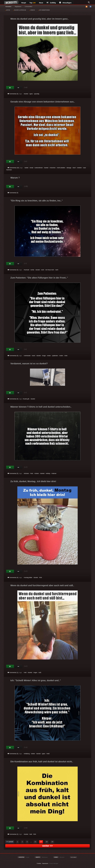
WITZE (8, 10)
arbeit (27, 168)
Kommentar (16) (13, 168)
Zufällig (51, 3)
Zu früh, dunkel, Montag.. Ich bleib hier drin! (33, 481)
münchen (53, 168)
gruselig (37, 94)
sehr (57, 270)
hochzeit (27, 270)
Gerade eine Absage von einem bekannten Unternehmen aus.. (43, 102)
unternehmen (39, 168)
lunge (44, 356)
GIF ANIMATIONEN (44, 10)
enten (49, 356)
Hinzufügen (65, 3)
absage (69, 168)
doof (74, 168)
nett (25, 673)
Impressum (45, 863)
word (34, 356)
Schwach (18, 88)
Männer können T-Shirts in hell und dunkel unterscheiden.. (41, 407)
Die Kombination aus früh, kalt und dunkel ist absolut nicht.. (42, 762)
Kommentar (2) (13, 834)
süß (40, 673)
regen (36, 673)
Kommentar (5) (13, 473)
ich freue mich (50, 270)
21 (35, 842)
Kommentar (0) (13, 94)
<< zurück (10, 842)
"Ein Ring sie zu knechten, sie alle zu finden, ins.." (37, 201)
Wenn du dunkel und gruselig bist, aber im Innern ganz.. (40, 19)
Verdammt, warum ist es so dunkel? (29, 364)
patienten (55, 356)
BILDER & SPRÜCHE (20, 10)
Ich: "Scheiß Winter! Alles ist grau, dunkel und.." (36, 680)
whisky (48, 473)
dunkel (26, 94)
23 (47, 842)
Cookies (39, 863)
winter (33, 754)
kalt (31, 834)
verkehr (80, 168)
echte (33, 270)
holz (32, 473)
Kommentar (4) (13, 578)
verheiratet (27, 356)
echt (43, 270)
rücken (37, 473)
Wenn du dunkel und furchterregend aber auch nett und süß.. (42, 585)
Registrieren (18, 7)
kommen (9, 170)
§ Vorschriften (29, 7)
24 (52, 842)
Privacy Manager (54, 863)
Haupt (24, 3)
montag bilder (28, 578)
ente (66, 356)
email (32, 168)
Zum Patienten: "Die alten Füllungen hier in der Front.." (39, 278)
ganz (31, 94)
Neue (41, 3)
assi (85, 168)
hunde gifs (26, 399)
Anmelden (8, 7)
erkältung (27, 754)
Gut (10, 88)
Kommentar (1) (13, 673)
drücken (27, 473)
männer (54, 473)
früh (41, 578)
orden (61, 356)
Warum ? (15, 178)
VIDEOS (32, 10)
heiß (48, 754)
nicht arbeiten (61, 168)
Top (33, 3)
